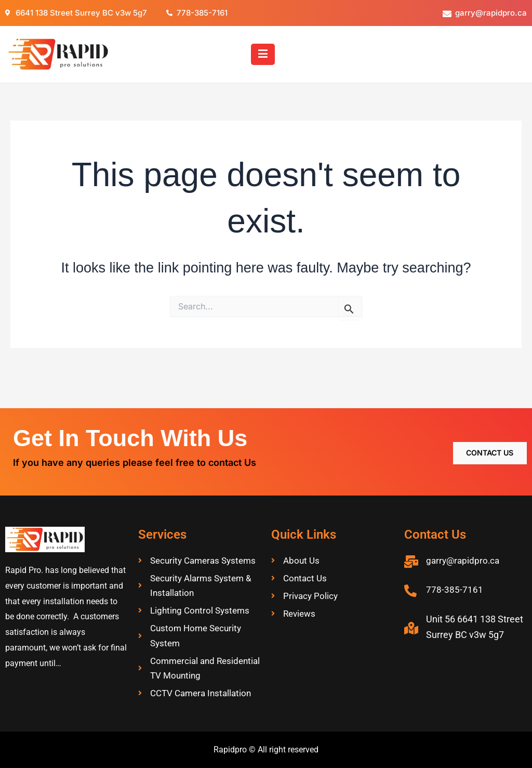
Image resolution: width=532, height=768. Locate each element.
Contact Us (484, 432)
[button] (263, 54)
